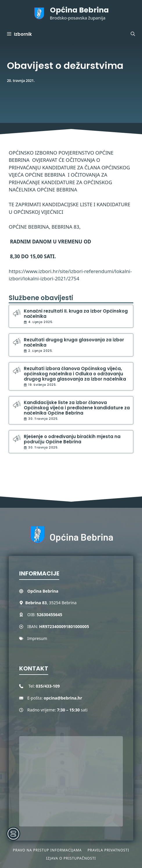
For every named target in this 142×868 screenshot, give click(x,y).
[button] (133, 34)
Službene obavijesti (41, 298)
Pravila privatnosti (108, 850)
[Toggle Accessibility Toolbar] (13, 834)
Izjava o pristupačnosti (71, 858)
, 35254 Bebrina (51, 603)
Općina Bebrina (79, 10)
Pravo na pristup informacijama (47, 850)
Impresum (37, 638)
